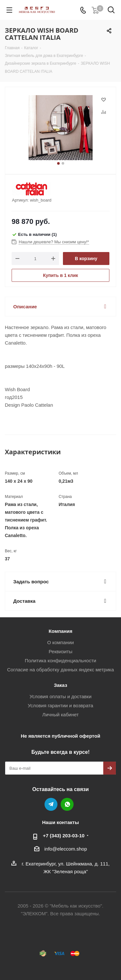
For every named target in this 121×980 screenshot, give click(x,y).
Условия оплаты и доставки (60, 696)
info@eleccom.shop (66, 849)
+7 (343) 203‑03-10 (64, 836)
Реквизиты (61, 651)
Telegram (51, 804)
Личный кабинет (60, 715)
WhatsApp (67, 804)
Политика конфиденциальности (60, 661)
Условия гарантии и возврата (60, 705)
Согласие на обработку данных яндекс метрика (60, 670)
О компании (60, 642)
